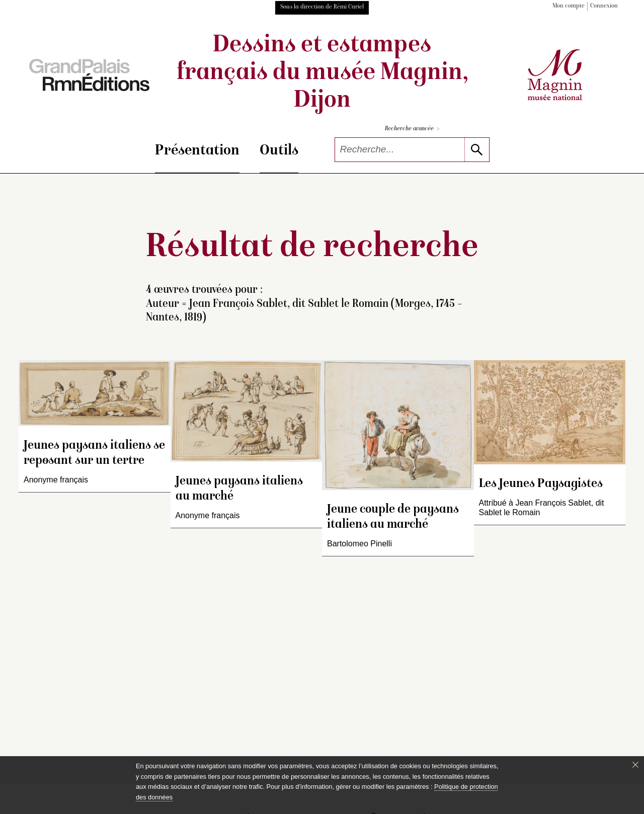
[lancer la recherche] (477, 150)
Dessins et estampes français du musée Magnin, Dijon (322, 73)
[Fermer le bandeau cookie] (635, 765)
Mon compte (569, 6)
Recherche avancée (412, 129)
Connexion (604, 6)
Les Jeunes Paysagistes (541, 484)
